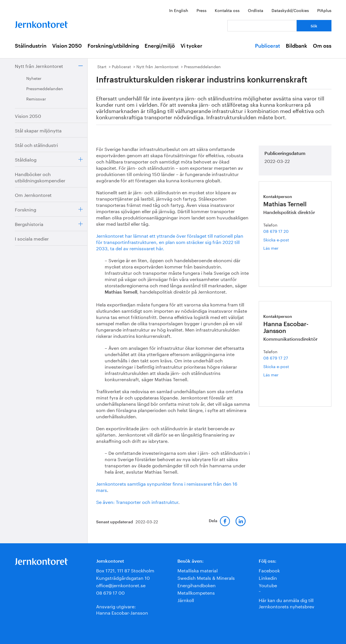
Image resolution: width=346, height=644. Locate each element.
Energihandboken (197, 585)
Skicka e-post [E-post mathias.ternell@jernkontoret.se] (276, 239)
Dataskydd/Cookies (290, 10)
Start (102, 66)
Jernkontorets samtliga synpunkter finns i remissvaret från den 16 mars (167, 486)
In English (179, 10)
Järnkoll (186, 600)
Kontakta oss (227, 10)
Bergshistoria (29, 224)
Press (202, 10)
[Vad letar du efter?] (262, 26)
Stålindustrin (31, 46)
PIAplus (324, 10)
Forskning (26, 209)
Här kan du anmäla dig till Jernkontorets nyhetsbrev (287, 603)
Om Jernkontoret (33, 194)
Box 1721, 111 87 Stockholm (125, 570)
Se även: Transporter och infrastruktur (137, 501)
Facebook (269, 570)
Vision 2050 (67, 46)
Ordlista (256, 10)
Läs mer (278, 248)
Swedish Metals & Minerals (206, 577)
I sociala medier (32, 238)
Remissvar (36, 98)
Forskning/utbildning (113, 46)
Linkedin (268, 577)
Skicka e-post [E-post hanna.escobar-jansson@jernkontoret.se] (276, 366)
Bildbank (297, 46)
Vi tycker (191, 46)
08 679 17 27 (276, 358)
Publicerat (268, 46)
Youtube (268, 585)
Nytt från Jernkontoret (39, 65)
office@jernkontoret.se (121, 585)
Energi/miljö (160, 46)
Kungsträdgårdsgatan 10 (123, 577)
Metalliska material (198, 570)
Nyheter (34, 78)
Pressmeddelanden (45, 88)
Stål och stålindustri (36, 145)
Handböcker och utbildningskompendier (40, 177)
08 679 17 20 (276, 231)
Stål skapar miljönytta (38, 130)
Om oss (322, 46)
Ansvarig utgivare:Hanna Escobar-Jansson (122, 609)
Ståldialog (26, 159)
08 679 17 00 (110, 592)
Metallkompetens (196, 592)
